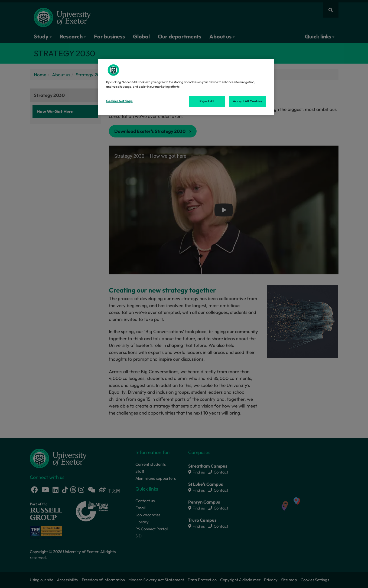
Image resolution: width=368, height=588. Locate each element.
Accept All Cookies (247, 101)
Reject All (207, 101)
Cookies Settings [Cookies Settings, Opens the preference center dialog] (119, 101)
